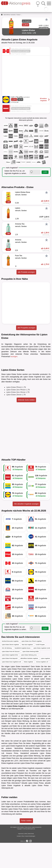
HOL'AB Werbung (7, 673)
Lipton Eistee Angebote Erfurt (10, 680)
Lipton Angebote (45, 683)
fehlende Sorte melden (26, 425)
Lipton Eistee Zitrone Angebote (10, 670)
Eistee (18, 15)
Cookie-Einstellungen (30, 861)
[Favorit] (46, 20)
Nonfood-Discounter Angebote (10, 666)
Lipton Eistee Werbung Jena (29, 680)
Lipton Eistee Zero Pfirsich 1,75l (18, 415)
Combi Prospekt (40, 670)
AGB (26, 859)
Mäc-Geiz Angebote (27, 670)
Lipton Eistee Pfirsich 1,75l (16, 412)
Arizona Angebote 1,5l (42, 687)
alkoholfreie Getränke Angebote (29, 683)
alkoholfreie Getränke (10, 15)
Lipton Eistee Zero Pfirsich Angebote (32, 666)
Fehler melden (26, 846)
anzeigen (14, 357)
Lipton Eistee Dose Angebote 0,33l (11, 687)
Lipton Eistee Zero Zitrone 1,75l (18, 417)
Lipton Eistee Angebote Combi (42, 673)
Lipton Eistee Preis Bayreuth (10, 683)
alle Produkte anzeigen (26, 272)
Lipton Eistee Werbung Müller (31, 677)
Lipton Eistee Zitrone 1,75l (16, 420)
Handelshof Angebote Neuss (22, 673)
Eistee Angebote (28, 687)
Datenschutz (31, 859)
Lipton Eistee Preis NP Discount (11, 677)
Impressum (21, 859)
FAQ (23, 861)
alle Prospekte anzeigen (26, 328)
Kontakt (19, 861)
